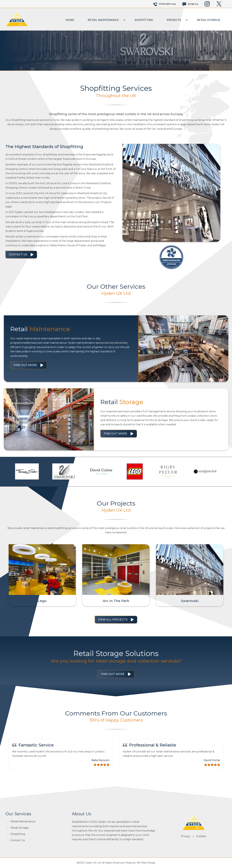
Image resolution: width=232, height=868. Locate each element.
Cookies (201, 836)
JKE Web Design (146, 863)
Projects (174, 20)
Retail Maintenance (103, 20)
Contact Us (18, 255)
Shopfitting (144, 20)
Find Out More (25, 365)
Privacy (186, 836)
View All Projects (113, 620)
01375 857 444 (167, 4)
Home (70, 20)
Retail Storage (209, 20)
